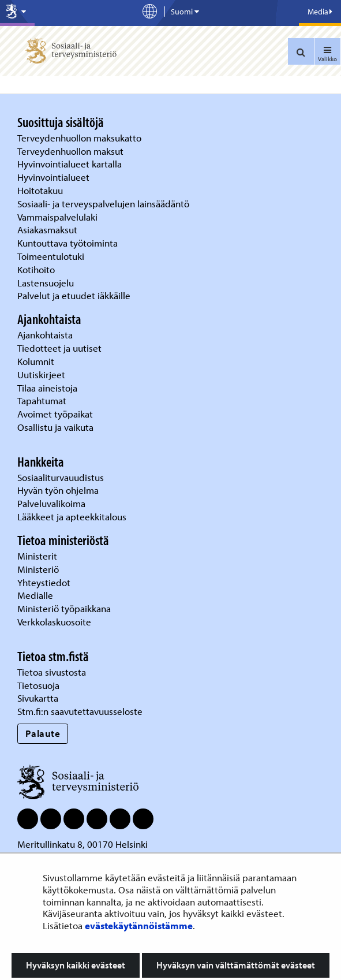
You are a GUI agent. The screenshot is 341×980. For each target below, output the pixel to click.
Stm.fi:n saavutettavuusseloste (80, 711)
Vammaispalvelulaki (59, 217)
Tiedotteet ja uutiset (61, 348)
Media (320, 12)
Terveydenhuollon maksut (72, 151)
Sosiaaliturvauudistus (61, 477)
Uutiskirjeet (42, 375)
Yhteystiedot (45, 582)
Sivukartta (38, 698)
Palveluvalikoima (51, 503)
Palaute (43, 733)
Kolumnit (37, 361)
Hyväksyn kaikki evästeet (76, 965)
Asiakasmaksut (47, 230)
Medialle (36, 595)
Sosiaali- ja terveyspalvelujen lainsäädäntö (104, 204)
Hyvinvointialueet (55, 177)
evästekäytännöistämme (139, 925)
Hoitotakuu (41, 190)
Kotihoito (36, 269)
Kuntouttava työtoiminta (68, 243)
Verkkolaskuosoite (55, 622)
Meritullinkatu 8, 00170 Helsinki (83, 844)
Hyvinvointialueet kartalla (71, 164)
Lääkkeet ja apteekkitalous (72, 517)
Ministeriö (39, 569)
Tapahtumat (42, 400)
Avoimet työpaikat (55, 414)
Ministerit (38, 556)
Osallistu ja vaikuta (55, 427)
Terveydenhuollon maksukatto (80, 138)
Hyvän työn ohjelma (58, 490)
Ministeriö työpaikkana (65, 608)
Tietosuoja (38, 685)
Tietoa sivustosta (52, 672)
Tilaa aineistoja (47, 388)
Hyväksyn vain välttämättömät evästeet (236, 965)
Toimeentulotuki (52, 256)
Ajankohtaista (45, 335)
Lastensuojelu (47, 283)
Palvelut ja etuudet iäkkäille (74, 295)
